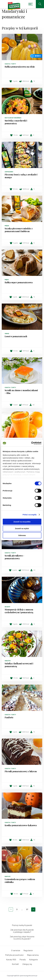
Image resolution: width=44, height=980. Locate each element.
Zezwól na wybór (22, 528)
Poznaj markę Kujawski (22, 925)
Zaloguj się (27, 964)
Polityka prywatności (14, 955)
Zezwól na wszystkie (22, 522)
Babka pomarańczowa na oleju (20, 67)
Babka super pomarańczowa (19, 282)
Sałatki (8, 661)
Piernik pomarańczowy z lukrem (21, 771)
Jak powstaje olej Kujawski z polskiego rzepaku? (22, 931)
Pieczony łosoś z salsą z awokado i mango (21, 176)
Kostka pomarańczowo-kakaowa (21, 825)
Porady (23, 960)
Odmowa (22, 535)
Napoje (8, 876)
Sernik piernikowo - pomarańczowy (14, 557)
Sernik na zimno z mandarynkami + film (21, 392)
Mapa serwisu (33, 955)
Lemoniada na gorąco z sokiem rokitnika (20, 881)
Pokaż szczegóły (30, 515)
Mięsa (7, 226)
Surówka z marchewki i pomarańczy (16, 122)
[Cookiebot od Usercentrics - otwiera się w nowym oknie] (31, 443)
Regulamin (28, 951)
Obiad (7, 334)
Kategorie (33, 960)
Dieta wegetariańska (13, 118)
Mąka (7, 280)
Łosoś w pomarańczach (16, 336)
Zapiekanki (9, 172)
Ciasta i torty (10, 64)
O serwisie (16, 951)
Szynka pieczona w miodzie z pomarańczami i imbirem (19, 230)
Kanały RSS (11, 960)
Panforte (9, 717)
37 (27, 910)
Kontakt (15, 964)
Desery (7, 607)
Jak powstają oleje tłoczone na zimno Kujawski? (22, 938)
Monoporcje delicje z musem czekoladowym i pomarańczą (19, 611)
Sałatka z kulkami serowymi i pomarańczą (19, 665)
